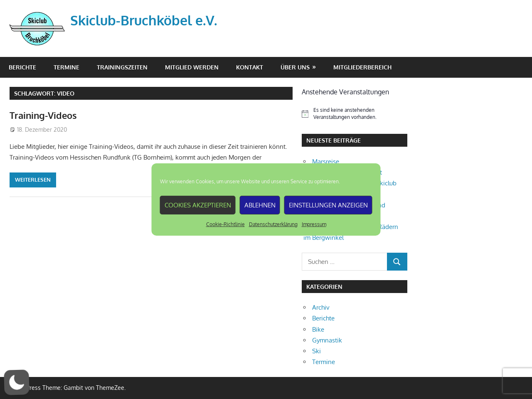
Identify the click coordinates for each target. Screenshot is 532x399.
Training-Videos (43, 115)
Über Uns (295, 67)
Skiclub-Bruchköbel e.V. (144, 20)
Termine (66, 67)
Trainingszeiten (122, 67)
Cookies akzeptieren (198, 205)
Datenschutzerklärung (273, 224)
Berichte (22, 67)
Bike (318, 329)
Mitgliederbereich (362, 67)
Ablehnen (260, 205)
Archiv (321, 307)
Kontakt (250, 67)
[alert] (355, 114)
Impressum (314, 224)
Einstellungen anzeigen (328, 205)
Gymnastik (327, 340)
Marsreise (326, 161)
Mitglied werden (192, 67)
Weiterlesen (33, 180)
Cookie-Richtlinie (225, 224)
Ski (316, 351)
